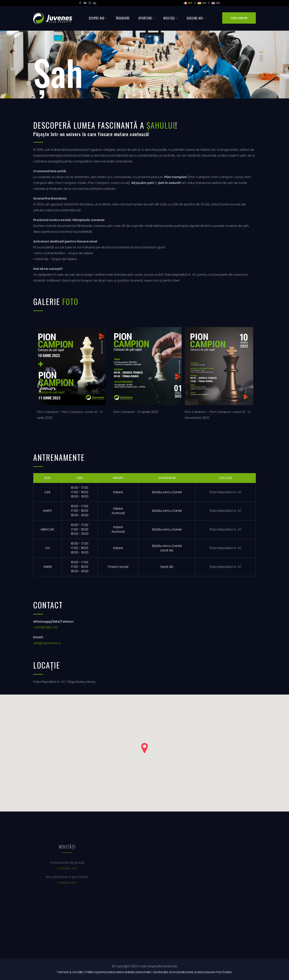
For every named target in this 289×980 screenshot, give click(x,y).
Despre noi (97, 18)
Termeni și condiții (70, 972)
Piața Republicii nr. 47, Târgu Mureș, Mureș (64, 682)
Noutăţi (169, 18)
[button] (144, 748)
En (216, 3)
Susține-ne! (195, 18)
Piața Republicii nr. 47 (226, 492)
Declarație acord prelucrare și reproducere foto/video (193, 972)
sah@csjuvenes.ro (47, 643)
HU (202, 3)
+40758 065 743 (45, 627)
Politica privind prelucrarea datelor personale (118, 972)
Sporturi (145, 18)
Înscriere (123, 18)
